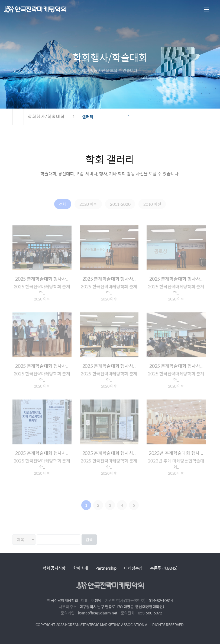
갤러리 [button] (88, 117)
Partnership (106, 568)
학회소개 (81, 568)
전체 (63, 209)
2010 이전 (152, 209)
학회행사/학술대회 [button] (46, 117)
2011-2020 (120, 209)
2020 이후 (88, 209)
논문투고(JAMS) (164, 568)
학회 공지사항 (54, 568)
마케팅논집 (133, 568)
